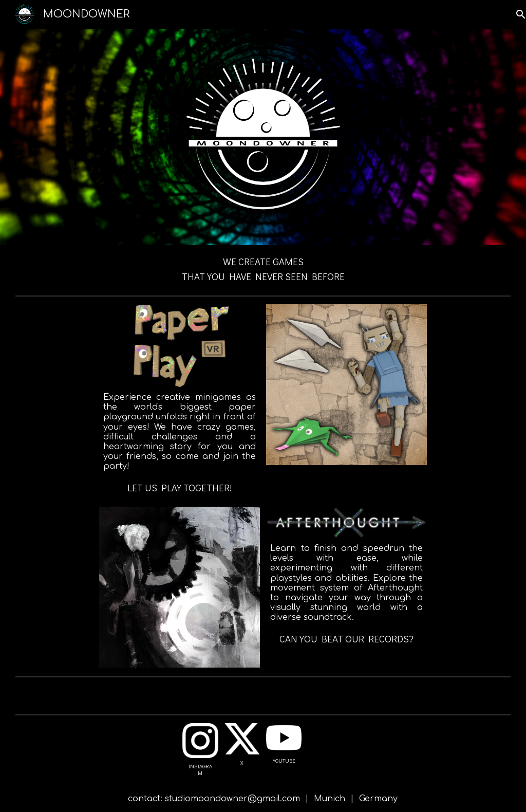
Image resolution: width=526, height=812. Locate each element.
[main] (263, 268)
